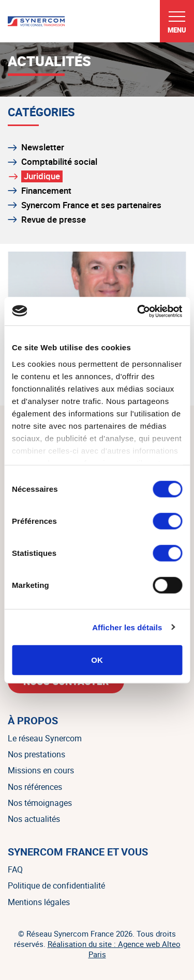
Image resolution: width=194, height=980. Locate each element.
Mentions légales (39, 902)
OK (97, 660)
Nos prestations (36, 754)
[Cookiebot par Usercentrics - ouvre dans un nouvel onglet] (138, 311)
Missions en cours (41, 770)
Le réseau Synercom (45, 738)
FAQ (15, 869)
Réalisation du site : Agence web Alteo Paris (114, 949)
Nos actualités (34, 819)
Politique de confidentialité (56, 885)
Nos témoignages (40, 803)
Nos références (35, 787)
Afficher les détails (127, 627)
